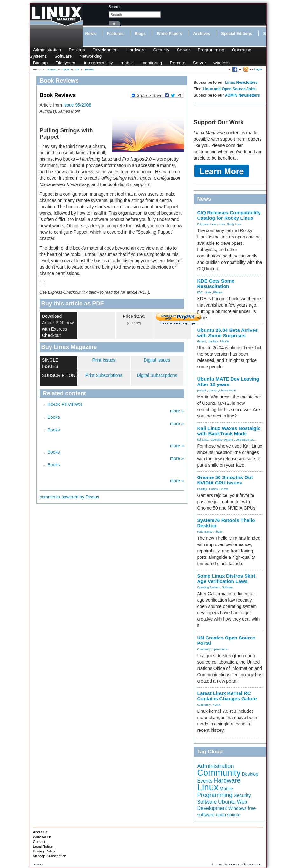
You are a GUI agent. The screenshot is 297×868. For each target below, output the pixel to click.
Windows (238, 808)
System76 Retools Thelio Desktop (226, 523)
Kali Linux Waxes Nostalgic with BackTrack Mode (229, 431)
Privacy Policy (44, 851)
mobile (127, 63)
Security (161, 50)
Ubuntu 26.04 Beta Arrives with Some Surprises (228, 333)
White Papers (170, 34)
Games (202, 341)
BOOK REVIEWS (65, 404)
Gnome (224, 489)
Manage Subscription (50, 856)
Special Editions (236, 34)
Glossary (38, 864)
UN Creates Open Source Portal (226, 640)
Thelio (218, 532)
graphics (213, 341)
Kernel (217, 705)
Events (205, 781)
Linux (222, 224)
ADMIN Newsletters (242, 95)
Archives (202, 34)
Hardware (136, 50)
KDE (200, 292)
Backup (40, 63)
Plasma (218, 292)
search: (115, 7)
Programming (211, 50)
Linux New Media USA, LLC (242, 864)
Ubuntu (224, 341)
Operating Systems (222, 440)
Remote (177, 63)
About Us (40, 832)
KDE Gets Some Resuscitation (216, 284)
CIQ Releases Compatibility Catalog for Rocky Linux (229, 215)
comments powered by (70, 497)
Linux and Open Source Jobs (229, 89)
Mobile (226, 789)
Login (258, 69)
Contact (39, 842)
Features (115, 34)
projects (202, 391)
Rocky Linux (234, 224)
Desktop (77, 50)
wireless (222, 63)
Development (106, 50)
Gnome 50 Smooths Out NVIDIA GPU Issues (225, 480)
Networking (91, 56)
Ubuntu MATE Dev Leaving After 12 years (228, 382)
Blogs (140, 34)
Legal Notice (43, 846)
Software (63, 56)
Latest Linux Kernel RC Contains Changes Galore (227, 696)
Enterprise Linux (207, 224)
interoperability (99, 63)
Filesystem (66, 63)
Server (183, 50)
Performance (205, 532)
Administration (47, 50)
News (91, 34)
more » (177, 411)
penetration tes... (246, 440)
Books (54, 417)
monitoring (152, 63)
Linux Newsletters (241, 83)
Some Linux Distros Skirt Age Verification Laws (226, 578)
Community (204, 649)
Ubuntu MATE (228, 391)
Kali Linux (203, 440)
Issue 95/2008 (77, 105)
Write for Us (42, 837)
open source (220, 649)
